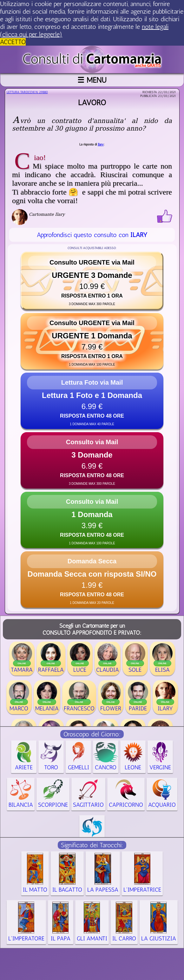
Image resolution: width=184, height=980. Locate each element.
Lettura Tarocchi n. (27, 92)
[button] (92, 281)
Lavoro (92, 102)
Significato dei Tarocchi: (92, 845)
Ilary (101, 144)
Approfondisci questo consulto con (92, 235)
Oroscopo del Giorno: (92, 734)
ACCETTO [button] (13, 42)
